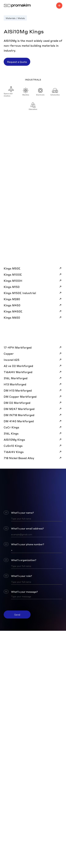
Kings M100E (33, 274)
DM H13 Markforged (33, 390)
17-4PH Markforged (33, 347)
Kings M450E (33, 311)
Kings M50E (33, 268)
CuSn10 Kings (33, 446)
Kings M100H (33, 281)
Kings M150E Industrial (33, 293)
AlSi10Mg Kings (33, 439)
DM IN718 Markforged (33, 415)
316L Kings (33, 433)
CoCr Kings (33, 427)
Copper (33, 353)
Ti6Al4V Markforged (33, 372)
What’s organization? (24, 560)
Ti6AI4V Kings (33, 452)
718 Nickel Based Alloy (33, 458)
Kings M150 (33, 287)
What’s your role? (21, 576)
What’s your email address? (27, 528)
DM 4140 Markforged (33, 421)
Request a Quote (17, 62)
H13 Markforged (33, 384)
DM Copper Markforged (33, 396)
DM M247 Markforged (33, 409)
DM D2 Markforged (33, 403)
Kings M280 (33, 299)
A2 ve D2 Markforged (33, 366)
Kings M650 (33, 317)
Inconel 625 (33, 360)
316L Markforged (33, 378)
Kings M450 (33, 305)
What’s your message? (24, 592)
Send (17, 614)
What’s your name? (22, 513)
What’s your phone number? (28, 544)
